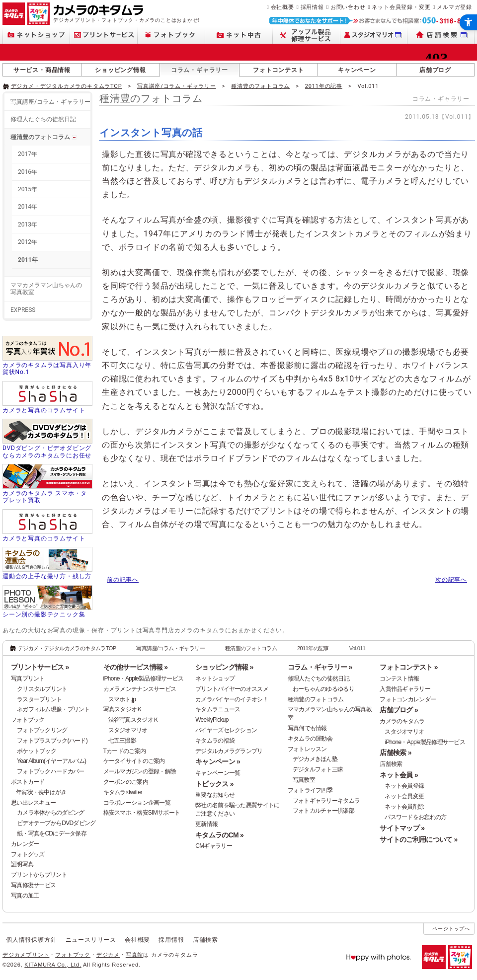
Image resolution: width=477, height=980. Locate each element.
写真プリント (28, 678)
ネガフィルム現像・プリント (53, 709)
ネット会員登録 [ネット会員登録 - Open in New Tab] (404, 786)
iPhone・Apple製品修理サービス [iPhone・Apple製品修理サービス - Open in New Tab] (425, 742)
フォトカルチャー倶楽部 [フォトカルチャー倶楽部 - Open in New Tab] (323, 811)
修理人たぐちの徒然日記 (43, 119)
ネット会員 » (399, 775)
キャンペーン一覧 (218, 773)
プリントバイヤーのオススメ (232, 689)
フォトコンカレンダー (408, 699)
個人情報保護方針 (31, 940)
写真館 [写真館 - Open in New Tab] (134, 955)
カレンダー (25, 844)
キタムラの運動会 (310, 739)
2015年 (28, 189)
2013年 (28, 225)
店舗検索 (391, 764)
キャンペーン (357, 70)
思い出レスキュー (33, 803)
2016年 (28, 172)
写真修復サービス (33, 885)
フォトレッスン (307, 749)
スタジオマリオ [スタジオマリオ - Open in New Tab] (128, 730)
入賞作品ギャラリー (405, 689)
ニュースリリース (91, 940)
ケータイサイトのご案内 (134, 761)
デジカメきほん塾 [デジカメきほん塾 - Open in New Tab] (315, 759)
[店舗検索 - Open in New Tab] (441, 35)
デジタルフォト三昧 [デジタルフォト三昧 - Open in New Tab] (318, 769)
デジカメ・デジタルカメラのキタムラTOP (67, 86)
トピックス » (214, 784)
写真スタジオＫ (123, 709)
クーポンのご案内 (126, 782)
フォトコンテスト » (408, 667)
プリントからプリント (39, 875)
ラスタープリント (39, 699)
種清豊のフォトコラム (260, 86)
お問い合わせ (348, 7)
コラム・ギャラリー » (320, 667)
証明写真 (22, 864)
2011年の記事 (324, 86)
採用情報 (312, 7)
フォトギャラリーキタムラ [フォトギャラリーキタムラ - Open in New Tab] (326, 801)
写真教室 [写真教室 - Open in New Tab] (304, 780)
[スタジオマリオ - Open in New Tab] (374, 35)
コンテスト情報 (399, 678)
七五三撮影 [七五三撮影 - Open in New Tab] (122, 741)
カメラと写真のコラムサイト (44, 410)
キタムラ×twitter (123, 792)
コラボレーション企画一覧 (137, 803)
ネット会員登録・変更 (401, 7)
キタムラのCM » (219, 835)
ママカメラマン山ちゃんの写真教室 (46, 289)
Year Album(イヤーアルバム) (51, 761)
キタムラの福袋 (215, 741)
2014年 (28, 207)
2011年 (28, 260)
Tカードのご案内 (125, 751)
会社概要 (282, 7)
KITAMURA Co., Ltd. (53, 965)
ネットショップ (215, 678)
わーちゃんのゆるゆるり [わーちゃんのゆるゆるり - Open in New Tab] (323, 689)
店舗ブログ (435, 70)
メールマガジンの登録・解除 (140, 771)
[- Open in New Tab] (454, 85)
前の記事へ (123, 580)
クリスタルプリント (42, 689)
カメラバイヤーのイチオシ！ (232, 699)
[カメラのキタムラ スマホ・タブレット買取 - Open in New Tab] (47, 484)
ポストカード (28, 782)
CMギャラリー (214, 846)
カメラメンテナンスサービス (140, 689)
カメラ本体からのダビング (50, 813)
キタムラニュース (218, 709)
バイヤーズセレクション (226, 730)
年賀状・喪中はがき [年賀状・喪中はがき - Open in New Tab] (41, 792)
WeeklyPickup (212, 720)
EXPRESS (23, 310)
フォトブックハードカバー (50, 771)
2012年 (28, 242)
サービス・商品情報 (42, 70)
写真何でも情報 (307, 728)
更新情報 (206, 824)
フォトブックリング (42, 730)
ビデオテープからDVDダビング (56, 823)
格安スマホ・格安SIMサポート (142, 813)
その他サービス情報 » (136, 667)
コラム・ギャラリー (199, 70)
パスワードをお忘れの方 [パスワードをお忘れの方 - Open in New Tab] (415, 817)
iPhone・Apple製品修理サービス (144, 678)
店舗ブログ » (399, 710)
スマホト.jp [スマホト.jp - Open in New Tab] (122, 699)
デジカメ (108, 955)
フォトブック (28, 720)
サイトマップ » (402, 828)
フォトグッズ (28, 854)
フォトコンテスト (278, 70)
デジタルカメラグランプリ (229, 751)
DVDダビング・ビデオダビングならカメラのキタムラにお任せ (47, 452)
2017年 (28, 154)
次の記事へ (451, 580)
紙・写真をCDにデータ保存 (52, 833)
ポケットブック (37, 751)
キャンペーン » (218, 761)
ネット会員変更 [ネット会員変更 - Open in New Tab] (404, 796)
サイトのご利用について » (418, 839)
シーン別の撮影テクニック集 (44, 614)
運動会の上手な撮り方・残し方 (47, 576)
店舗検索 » (395, 753)
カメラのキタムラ (402, 721)
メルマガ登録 (454, 7)
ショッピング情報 (120, 70)
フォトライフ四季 (310, 790)
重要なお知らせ (215, 795)
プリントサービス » (40, 667)
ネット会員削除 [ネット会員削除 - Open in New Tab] (404, 807)
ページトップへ (451, 929)
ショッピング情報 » (224, 667)
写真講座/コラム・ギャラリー (177, 86)
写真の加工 (25, 896)
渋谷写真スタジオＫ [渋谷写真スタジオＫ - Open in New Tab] (134, 720)
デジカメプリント (26, 955)
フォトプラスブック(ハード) (52, 741)
